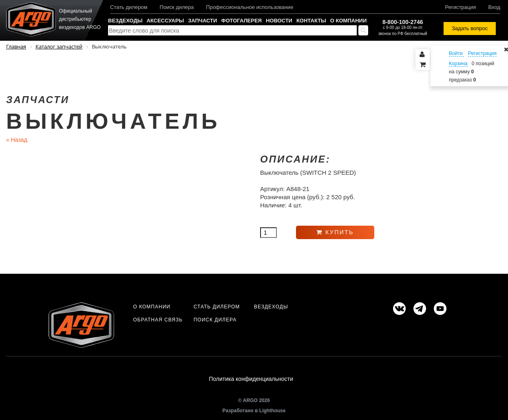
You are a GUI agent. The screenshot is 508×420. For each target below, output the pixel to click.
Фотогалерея (241, 21)
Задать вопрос (470, 28)
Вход (494, 7)
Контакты (311, 21)
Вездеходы (125, 21)
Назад (17, 140)
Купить (335, 232)
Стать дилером (129, 7)
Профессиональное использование (250, 7)
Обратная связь (158, 320)
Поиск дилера (177, 7)
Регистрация (461, 7)
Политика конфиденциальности (251, 379)
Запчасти (202, 21)
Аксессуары (165, 21)
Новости (279, 21)
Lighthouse (273, 411)
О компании (348, 21)
